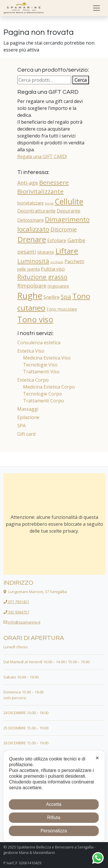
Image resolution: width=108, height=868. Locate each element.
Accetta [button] (54, 804)
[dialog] (54, 796)
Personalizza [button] (54, 831)
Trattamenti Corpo (43, 401)
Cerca (81, 80)
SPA (21, 426)
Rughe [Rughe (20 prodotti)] (30, 296)
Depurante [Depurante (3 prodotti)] (69, 211)
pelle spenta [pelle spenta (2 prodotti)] (29, 269)
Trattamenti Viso (41, 372)
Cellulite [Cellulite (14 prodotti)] (69, 201)
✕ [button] (97, 758)
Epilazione (28, 417)
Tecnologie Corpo (42, 394)
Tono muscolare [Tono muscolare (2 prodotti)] (62, 309)
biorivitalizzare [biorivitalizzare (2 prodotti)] (31, 203)
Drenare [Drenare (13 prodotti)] (32, 239)
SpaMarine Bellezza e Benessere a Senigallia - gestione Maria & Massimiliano (50, 850)
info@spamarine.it (22, 622)
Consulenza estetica (39, 343)
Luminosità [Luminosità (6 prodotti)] (33, 261)
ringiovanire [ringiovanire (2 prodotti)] (58, 286)
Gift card (26, 434)
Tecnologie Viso (40, 365)
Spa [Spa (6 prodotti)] (66, 297)
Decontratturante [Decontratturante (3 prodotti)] (36, 211)
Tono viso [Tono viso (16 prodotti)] (35, 319)
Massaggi (28, 409)
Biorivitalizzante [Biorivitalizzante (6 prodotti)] (40, 191)
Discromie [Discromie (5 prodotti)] (64, 229)
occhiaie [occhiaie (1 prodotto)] (57, 262)
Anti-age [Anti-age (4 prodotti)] (28, 183)
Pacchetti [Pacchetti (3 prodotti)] (74, 261)
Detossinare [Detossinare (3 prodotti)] (31, 220)
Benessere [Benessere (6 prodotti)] (54, 182)
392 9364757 (16, 612)
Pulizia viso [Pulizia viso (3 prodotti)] (53, 269)
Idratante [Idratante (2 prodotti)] (46, 252)
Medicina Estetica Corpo (49, 387)
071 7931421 (16, 602)
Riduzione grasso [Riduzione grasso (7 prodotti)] (42, 277)
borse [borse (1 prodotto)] (49, 203)
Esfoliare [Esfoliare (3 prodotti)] (57, 240)
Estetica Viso (31, 351)
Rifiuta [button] (54, 818)
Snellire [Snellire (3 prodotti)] (52, 297)
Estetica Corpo (33, 380)
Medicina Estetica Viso (47, 358)
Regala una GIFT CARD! (42, 156)
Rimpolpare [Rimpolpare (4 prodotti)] (32, 286)
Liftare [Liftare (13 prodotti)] (67, 251)
